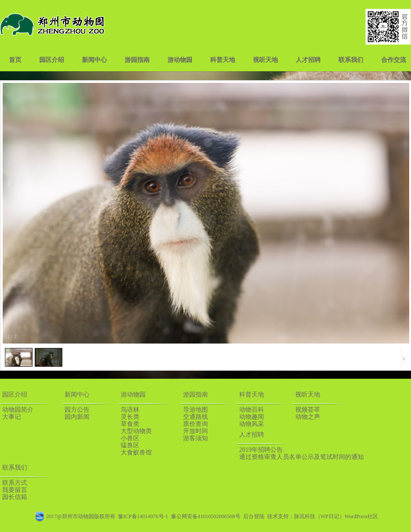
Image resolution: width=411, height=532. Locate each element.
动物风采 (252, 424)
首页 (15, 60)
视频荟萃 (308, 410)
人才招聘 (308, 60)
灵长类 (130, 417)
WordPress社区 (362, 516)
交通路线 (195, 417)
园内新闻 (77, 417)
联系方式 (15, 483)
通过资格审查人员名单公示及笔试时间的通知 (301, 457)
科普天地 (223, 60)
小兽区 (130, 438)
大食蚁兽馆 (136, 452)
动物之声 (308, 417)
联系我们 (351, 60)
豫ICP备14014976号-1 (143, 516)
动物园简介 (18, 410)
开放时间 (195, 431)
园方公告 (77, 410)
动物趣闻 (252, 417)
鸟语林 (130, 410)
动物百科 (252, 410)
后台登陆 (254, 516)
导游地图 (195, 410)
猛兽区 (130, 445)
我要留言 (15, 490)
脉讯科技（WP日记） (319, 516)
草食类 (130, 424)
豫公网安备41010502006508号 (206, 516)
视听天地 (265, 60)
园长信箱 (15, 497)
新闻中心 (94, 60)
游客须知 (195, 438)
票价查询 (195, 424)
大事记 (12, 417)
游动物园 (180, 60)
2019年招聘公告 (261, 450)
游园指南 (137, 60)
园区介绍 (52, 60)
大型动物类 (136, 431)
